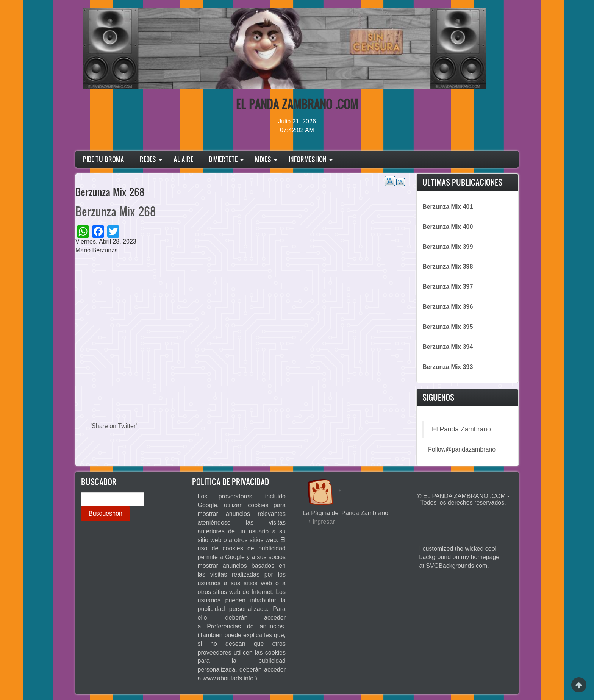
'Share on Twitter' (114, 426)
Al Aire (183, 159)
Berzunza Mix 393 (448, 367)
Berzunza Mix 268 (116, 211)
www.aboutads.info (228, 678)
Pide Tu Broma (104, 159)
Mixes (263, 159)
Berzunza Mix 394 (448, 347)
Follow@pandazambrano (462, 449)
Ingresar (324, 522)
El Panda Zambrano (461, 429)
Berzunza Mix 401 (448, 207)
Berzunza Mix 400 (448, 227)
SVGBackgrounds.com (456, 566)
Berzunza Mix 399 (448, 247)
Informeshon (308, 159)
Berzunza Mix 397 (448, 287)
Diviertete (223, 159)
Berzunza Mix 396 (448, 307)
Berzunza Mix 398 (448, 266)
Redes (148, 159)
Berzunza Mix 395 (448, 327)
